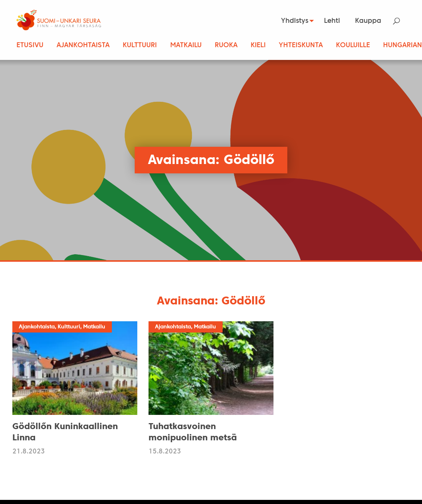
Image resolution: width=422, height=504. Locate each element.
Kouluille (353, 45)
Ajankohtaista (83, 45)
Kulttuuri (140, 45)
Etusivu (30, 45)
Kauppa (368, 21)
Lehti (332, 21)
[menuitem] (294, 21)
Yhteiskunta (301, 45)
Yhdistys (292, 21)
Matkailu (186, 45)
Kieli (258, 45)
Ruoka (226, 45)
